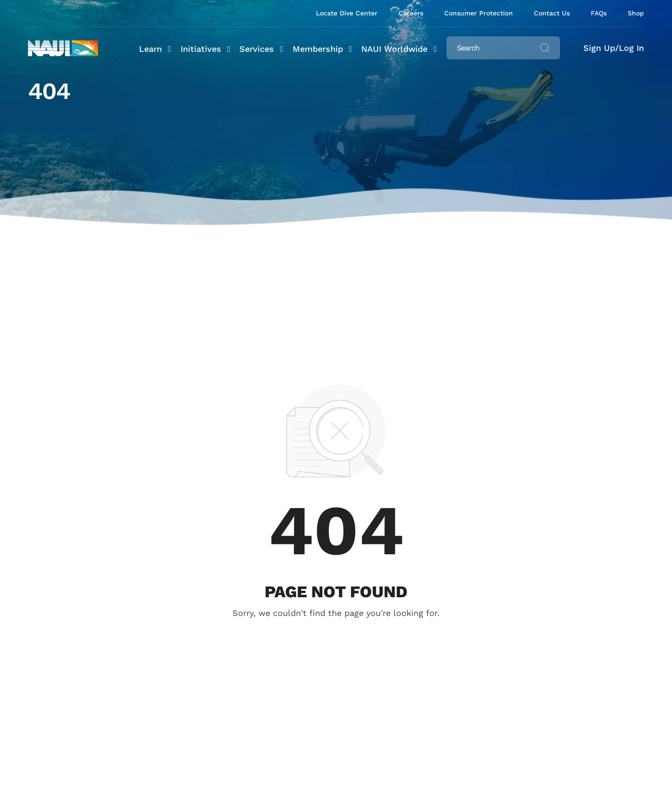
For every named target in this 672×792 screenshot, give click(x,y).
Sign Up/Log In (614, 48)
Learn (150, 49)
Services (257, 49)
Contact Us (552, 13)
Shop (636, 13)
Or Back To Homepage (336, 627)
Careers (411, 13)
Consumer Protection (479, 13)
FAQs (599, 13)
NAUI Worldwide (394, 49)
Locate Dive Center (347, 13)
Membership (318, 49)
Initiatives (201, 49)
